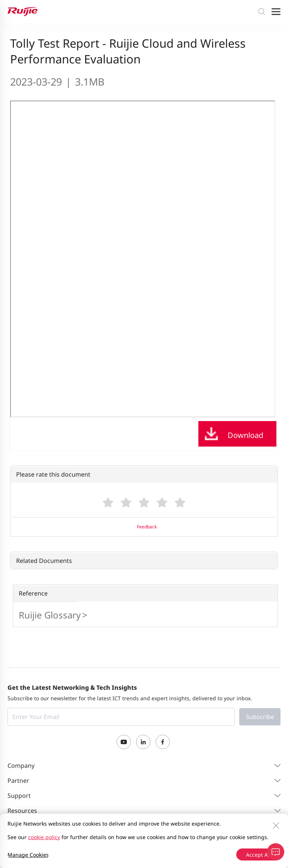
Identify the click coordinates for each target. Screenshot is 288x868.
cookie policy (44, 837)
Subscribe (260, 717)
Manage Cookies (28, 855)
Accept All (258, 855)
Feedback (147, 527)
